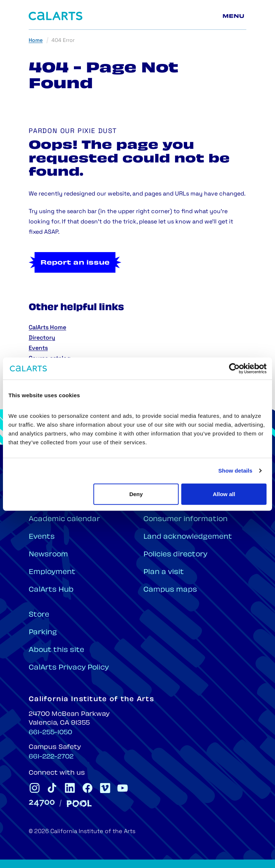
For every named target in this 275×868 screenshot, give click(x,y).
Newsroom (48, 555)
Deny (136, 494)
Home (36, 41)
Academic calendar (64, 519)
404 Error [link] (63, 41)
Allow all (224, 494)
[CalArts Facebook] (87, 788)
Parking (43, 633)
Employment (52, 572)
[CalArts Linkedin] (70, 788)
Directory (42, 338)
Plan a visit (164, 572)
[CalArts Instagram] (35, 788)
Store (39, 615)
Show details (235, 471)
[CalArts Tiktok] (52, 788)
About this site (56, 650)
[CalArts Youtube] (123, 788)
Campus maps (170, 590)
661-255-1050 (50, 733)
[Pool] (79, 804)
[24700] (42, 803)
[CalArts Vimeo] (105, 788)
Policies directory (175, 555)
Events (38, 348)
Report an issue (75, 263)
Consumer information (185, 519)
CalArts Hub (51, 590)
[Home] (56, 16)
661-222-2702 (51, 757)
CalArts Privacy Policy (69, 668)
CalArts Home (47, 328)
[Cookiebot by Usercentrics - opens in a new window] (234, 369)
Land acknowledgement (188, 537)
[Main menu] (235, 16)
